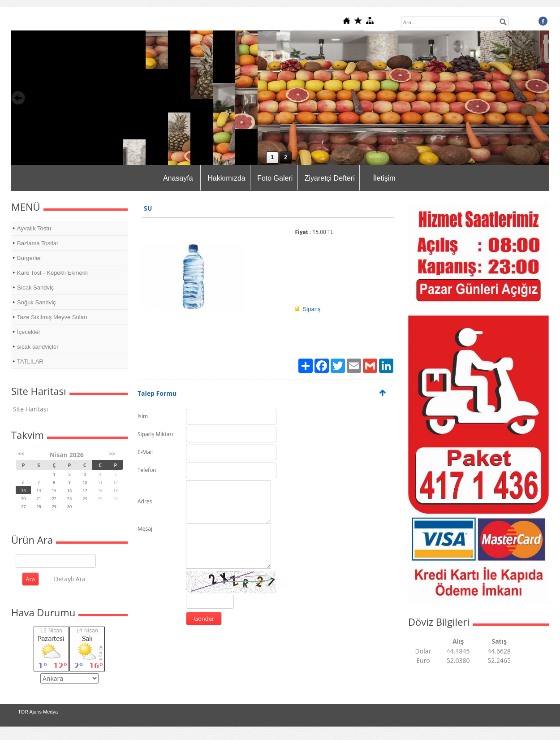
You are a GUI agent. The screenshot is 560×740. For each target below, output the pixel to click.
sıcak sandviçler (38, 347)
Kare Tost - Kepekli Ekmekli (52, 273)
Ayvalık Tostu (34, 228)
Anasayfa (178, 178)
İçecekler (29, 332)
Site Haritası (30, 409)
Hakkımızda (226, 178)
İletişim (384, 178)
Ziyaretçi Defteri (330, 178)
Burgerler (29, 258)
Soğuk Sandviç (37, 302)
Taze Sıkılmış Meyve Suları (52, 317)
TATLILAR (30, 361)
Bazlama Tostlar (38, 243)
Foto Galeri (275, 178)
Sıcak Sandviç (35, 288)
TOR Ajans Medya (38, 712)
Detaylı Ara (70, 579)
